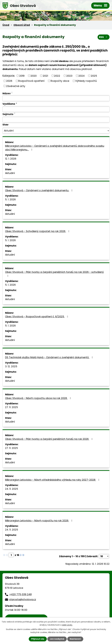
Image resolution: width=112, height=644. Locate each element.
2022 (57, 76)
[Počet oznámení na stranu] (104, 556)
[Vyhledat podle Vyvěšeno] (56, 109)
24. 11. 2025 (12, 489)
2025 (94, 76)
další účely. (67, 625)
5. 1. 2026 (10, 199)
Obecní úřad (22, 25)
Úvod (6, 25)
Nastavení (75, 639)
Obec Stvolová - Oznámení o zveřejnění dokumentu (39, 190)
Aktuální (10, 173)
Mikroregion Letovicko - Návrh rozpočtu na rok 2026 (39, 521)
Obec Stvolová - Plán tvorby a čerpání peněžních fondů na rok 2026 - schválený (54, 274)
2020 (34, 76)
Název (7, 93)
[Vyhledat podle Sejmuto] (56, 120)
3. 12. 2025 (11, 366)
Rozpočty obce (60, 81)
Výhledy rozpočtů (86, 81)
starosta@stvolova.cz (23, 599)
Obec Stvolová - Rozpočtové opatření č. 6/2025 (37, 317)
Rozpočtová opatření (31, 81)
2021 (45, 76)
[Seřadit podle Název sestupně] (12, 93)
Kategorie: (9, 76)
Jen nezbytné (57, 639)
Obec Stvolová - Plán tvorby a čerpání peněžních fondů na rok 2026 (49, 439)
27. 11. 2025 (11, 407)
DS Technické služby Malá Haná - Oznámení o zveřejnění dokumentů (50, 357)
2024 (82, 76)
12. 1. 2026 (11, 159)
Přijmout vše (38, 639)
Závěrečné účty (16, 86)
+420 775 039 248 (20, 594)
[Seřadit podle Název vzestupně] (12, 92)
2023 (69, 76)
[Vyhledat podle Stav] (56, 131)
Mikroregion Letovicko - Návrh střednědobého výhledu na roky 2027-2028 (53, 480)
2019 (22, 76)
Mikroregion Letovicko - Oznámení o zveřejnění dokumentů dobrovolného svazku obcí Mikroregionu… (55, 148)
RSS (104, 37)
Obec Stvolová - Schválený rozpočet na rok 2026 (38, 231)
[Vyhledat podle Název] (56, 98)
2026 (9, 81)
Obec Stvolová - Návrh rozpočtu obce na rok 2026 (39, 398)
